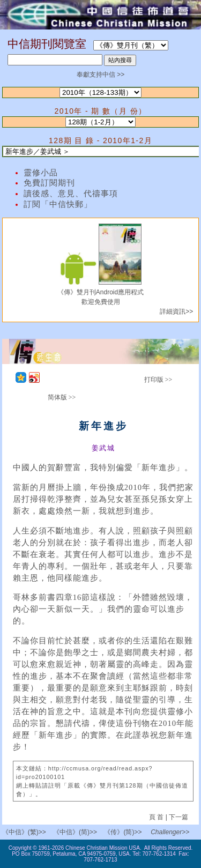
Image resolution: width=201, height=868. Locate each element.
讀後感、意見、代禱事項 (71, 194)
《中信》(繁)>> (24, 832)
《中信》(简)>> (75, 832)
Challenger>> (170, 832)
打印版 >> (158, 380)
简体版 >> (62, 397)
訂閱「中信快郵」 (58, 204)
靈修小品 (41, 173)
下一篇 (178, 817)
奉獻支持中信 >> (100, 75)
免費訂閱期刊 (49, 183)
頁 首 (157, 817)
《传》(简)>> (123, 832)
